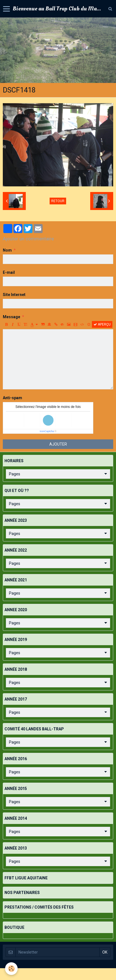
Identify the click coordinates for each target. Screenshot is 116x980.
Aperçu (102, 324)
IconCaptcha (47, 431)
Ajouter (58, 444)
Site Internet (14, 295)
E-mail (9, 272)
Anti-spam (12, 398)
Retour (58, 201)
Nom (7, 250)
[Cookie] (11, 969)
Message (11, 317)
